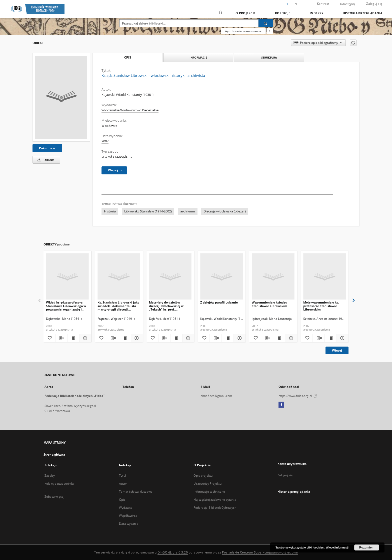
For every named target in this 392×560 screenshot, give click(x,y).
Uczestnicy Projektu (207, 484)
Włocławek (109, 126)
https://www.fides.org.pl (298, 396)
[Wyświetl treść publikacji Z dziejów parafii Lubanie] (228, 338)
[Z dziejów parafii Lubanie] (222, 277)
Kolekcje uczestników (59, 484)
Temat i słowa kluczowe (136, 492)
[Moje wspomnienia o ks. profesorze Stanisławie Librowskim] (325, 277)
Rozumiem (367, 547)
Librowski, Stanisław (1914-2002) (148, 211)
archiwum (188, 211)
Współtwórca (128, 516)
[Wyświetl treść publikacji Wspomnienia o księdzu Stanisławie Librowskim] (279, 338)
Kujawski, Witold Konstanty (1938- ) (127, 95)
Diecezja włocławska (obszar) (225, 211)
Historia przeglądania (362, 13)
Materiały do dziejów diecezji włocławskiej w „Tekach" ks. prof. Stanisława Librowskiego (167, 306)
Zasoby (50, 476)
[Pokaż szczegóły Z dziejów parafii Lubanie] (239, 338)
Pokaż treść (47, 148)
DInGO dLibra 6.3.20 (173, 552)
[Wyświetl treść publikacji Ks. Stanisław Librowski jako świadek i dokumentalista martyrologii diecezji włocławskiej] (125, 338)
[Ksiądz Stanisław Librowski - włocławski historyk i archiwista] (61, 97)
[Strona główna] (220, 13)
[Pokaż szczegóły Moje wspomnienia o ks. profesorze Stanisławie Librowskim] (342, 338)
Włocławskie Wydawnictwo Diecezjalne (130, 110)
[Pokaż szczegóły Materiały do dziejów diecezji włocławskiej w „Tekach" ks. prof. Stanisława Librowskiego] (188, 338)
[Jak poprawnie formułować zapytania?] (270, 31)
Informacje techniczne (209, 492)
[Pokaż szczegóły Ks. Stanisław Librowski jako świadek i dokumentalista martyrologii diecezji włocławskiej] (136, 338)
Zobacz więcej (54, 497)
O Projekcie (245, 13)
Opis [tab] (128, 58)
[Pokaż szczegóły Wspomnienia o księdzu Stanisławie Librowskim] (290, 338)
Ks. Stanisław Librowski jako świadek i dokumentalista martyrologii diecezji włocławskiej (118, 306)
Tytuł (122, 476)
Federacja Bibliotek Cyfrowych (215, 508)
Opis (122, 500)
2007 (105, 141)
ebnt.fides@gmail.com (216, 396)
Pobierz (45, 160)
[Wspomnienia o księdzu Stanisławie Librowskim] (273, 277)
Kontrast (323, 4)
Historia (110, 211)
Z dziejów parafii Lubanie (219, 302)
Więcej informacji (337, 547)
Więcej (337, 350)
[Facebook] (281, 405)
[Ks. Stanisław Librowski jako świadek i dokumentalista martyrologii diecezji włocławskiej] (119, 277)
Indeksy (316, 13)
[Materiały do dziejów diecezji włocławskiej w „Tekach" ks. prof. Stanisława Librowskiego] (170, 277)
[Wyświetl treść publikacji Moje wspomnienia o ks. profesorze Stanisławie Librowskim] (331, 338)
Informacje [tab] (198, 57)
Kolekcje (283, 13)
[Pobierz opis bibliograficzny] (61, 338)
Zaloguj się (374, 4)
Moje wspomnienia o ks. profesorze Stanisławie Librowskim (321, 306)
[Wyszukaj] (266, 23)
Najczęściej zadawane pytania (215, 500)
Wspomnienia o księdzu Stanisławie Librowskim (269, 304)
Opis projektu (203, 476)
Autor (123, 484)
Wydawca (126, 508)
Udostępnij (348, 4)
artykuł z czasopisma (117, 157)
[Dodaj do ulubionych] (353, 43)
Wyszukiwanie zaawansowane (243, 31)
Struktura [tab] (269, 57)
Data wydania (129, 524)
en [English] (295, 4)
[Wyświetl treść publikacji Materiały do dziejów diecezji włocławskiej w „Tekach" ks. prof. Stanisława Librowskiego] (176, 338)
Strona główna (54, 455)
